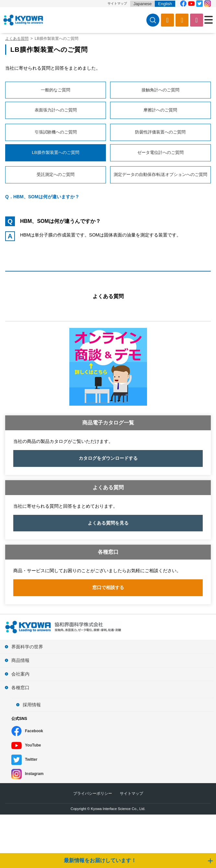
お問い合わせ (197, 20)
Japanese (142, 4)
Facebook (34, 731)
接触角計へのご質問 (160, 90)
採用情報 (32, 705)
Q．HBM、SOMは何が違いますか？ (42, 197)
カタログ (167, 20)
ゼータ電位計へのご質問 (160, 152)
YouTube (33, 745)
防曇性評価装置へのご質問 (160, 132)
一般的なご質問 (56, 90)
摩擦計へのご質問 (160, 110)
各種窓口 (20, 688)
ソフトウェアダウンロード (182, 20)
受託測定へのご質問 (56, 174)
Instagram (34, 774)
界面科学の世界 (27, 647)
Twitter (31, 759)
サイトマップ (117, 3)
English (165, 4)
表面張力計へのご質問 (56, 110)
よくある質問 (108, 296)
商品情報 (20, 660)
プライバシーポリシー (93, 793)
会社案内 (20, 674)
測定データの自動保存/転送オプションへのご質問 (161, 174)
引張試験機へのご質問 (56, 132)
